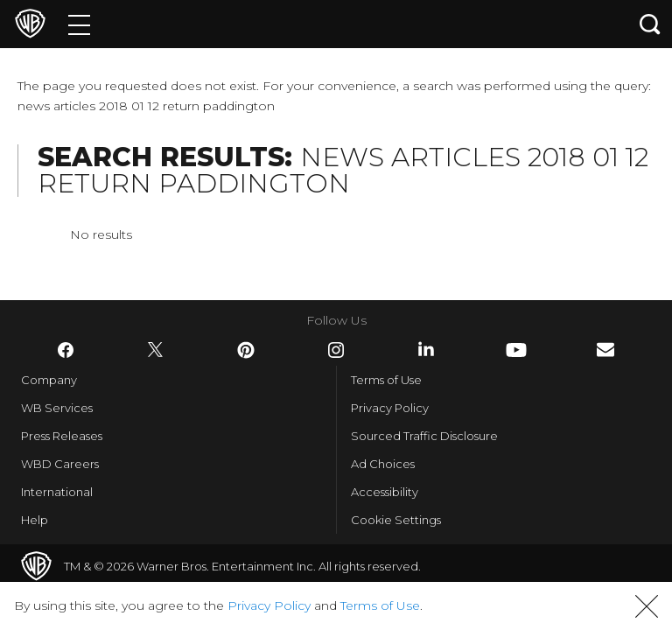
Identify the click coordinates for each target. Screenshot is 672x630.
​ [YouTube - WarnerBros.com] (516, 350)
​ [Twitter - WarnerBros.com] (156, 350)
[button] (647, 606)
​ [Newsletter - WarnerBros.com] (605, 350)
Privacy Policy (390, 408)
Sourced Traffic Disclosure (424, 436)
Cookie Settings (396, 520)
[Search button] (650, 24)
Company (49, 380)
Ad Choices (383, 464)
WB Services (57, 408)
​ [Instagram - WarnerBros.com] (336, 350)
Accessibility (385, 492)
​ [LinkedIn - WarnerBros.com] (426, 349)
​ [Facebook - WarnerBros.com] (66, 350)
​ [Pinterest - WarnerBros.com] (246, 350)
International (57, 492)
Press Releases (62, 436)
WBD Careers (60, 464)
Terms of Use (386, 380)
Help (35, 520)
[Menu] (79, 24)
